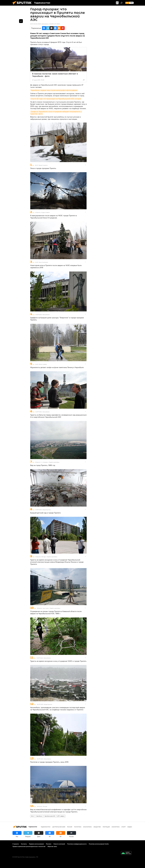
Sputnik (39, 212)
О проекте (16, 844)
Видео (130, 827)
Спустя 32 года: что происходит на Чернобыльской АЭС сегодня (56, 99)
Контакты (24, 844)
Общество (97, 827)
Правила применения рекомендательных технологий (29, 846)
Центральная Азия (59, 827)
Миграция (106, 827)
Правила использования (36, 844)
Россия (70, 827)
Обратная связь (52, 846)
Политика (78, 827)
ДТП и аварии (61, 816)
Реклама (49, 844)
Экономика (87, 827)
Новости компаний (59, 844)
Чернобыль (39, 816)
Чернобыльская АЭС (50, 816)
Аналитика (116, 827)
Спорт (124, 827)
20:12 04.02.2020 (36, 24)
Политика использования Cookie (99, 844)
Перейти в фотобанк (54, 462)
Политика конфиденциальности (77, 844)
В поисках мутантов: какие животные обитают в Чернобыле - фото (55, 75)
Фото (32, 816)
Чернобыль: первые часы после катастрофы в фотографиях (54, 90)
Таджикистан (46, 827)
